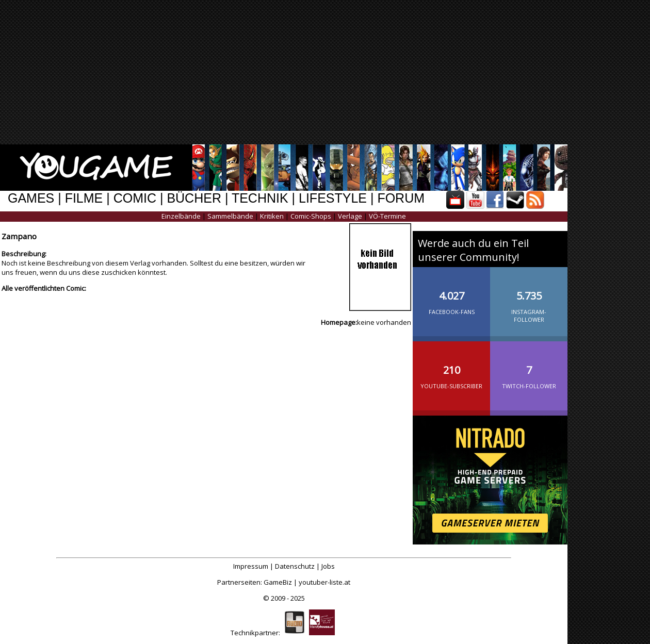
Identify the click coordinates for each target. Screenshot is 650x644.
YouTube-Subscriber (451, 369)
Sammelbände (230, 216)
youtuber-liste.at (324, 582)
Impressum (251, 566)
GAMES (31, 198)
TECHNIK (260, 198)
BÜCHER (194, 198)
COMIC (135, 198)
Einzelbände (181, 216)
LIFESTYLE (333, 198)
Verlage (350, 216)
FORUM (401, 198)
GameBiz (278, 582)
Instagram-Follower (529, 298)
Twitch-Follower (529, 369)
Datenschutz (295, 566)
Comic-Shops (311, 216)
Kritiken (272, 216)
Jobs (328, 566)
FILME (84, 198)
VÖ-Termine (387, 216)
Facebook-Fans (451, 294)
